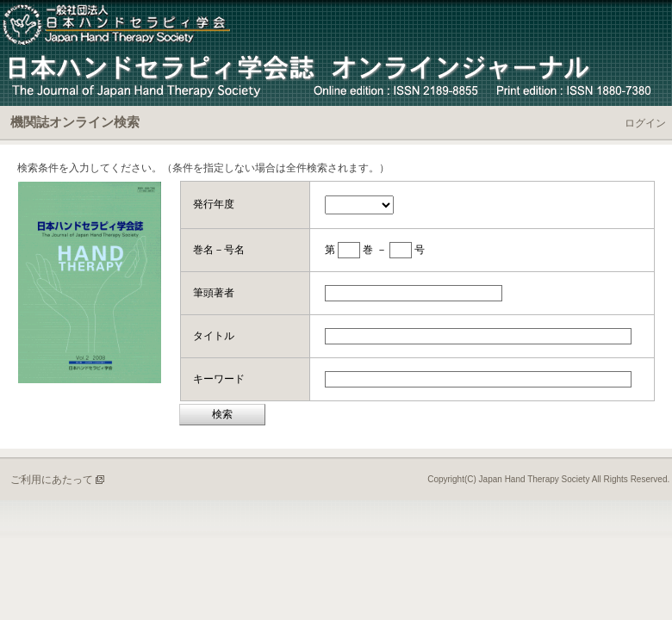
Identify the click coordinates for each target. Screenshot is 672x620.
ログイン (645, 123)
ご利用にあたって (52, 480)
